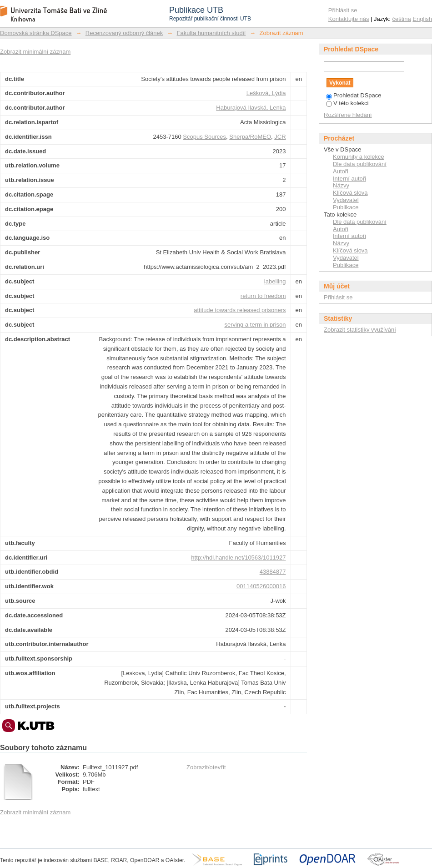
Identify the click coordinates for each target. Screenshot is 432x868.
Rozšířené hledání (348, 115)
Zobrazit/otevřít (206, 767)
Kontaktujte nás (349, 19)
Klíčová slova (350, 193)
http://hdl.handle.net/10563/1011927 (238, 558)
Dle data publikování (360, 164)
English (422, 19)
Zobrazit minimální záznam (35, 52)
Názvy (341, 185)
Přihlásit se (343, 10)
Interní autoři (349, 179)
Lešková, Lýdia (266, 93)
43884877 (273, 572)
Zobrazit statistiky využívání (360, 330)
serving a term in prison (255, 325)
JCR (280, 137)
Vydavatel (346, 200)
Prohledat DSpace (354, 95)
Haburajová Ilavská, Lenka (251, 108)
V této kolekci (347, 103)
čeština (402, 19)
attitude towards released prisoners (240, 310)
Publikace (346, 207)
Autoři (341, 171)
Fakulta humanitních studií (211, 33)
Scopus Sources (204, 137)
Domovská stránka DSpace (36, 33)
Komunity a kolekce (359, 157)
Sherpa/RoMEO (250, 137)
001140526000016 (261, 586)
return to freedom (263, 296)
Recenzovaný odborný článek (124, 33)
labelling (275, 281)
